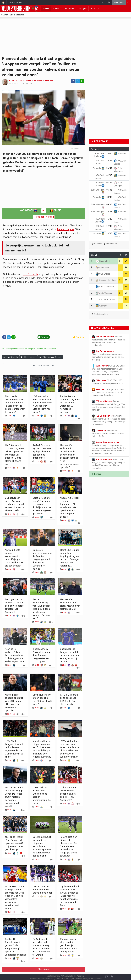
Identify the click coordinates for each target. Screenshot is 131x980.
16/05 (109, 212)
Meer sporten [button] (15, 2)
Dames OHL (103, 261)
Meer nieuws (44, 366)
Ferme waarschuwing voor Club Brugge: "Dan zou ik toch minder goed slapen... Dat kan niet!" (42, 609)
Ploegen (83, 9)
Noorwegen (28, 210)
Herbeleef (39, 217)
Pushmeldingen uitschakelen (89, 972)
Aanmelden (119, 2)
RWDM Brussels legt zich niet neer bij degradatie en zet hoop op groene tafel (42, 451)
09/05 (109, 197)
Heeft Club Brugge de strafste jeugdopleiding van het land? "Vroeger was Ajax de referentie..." (109, 464)
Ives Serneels (30, 274)
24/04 (109, 161)
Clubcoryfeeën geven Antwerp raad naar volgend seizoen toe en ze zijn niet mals (14, 504)
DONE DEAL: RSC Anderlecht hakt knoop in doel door (42, 890)
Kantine (57, 9)
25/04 (109, 168)
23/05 (109, 233)
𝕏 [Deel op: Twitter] (78, 81)
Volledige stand (101, 314)
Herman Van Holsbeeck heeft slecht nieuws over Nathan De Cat (108, 433)
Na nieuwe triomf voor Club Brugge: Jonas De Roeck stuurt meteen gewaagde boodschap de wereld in (14, 797)
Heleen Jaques (66, 229)
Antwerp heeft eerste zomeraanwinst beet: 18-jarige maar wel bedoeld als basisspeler (109, 341)
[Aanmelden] (4, 357)
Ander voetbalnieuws (13, 15)
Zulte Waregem (104, 293)
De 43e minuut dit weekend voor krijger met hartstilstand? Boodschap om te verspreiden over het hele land (42, 846)
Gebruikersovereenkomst (40, 972)
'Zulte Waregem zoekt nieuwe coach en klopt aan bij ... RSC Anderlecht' (68, 794)
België (56, 210)
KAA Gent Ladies (105, 287)
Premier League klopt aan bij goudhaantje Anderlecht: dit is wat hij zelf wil (69, 945)
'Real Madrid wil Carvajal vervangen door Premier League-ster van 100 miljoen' (42, 655)
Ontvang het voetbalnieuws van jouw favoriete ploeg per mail (29, 349)
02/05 (109, 183)
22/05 (109, 226)
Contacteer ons (54, 969)
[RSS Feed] (112, 970)
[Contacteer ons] (107, 970)
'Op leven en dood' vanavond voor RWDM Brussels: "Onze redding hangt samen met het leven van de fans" (70, 896)
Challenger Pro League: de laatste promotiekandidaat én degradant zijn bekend (70, 655)
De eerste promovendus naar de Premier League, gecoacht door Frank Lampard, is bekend (42, 559)
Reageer (29, 84)
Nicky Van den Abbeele (52, 357)
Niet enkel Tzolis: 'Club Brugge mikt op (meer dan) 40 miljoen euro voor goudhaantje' (14, 843)
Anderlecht (102, 267)
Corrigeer (79, 337)
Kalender (98, 244)
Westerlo (120, 154)
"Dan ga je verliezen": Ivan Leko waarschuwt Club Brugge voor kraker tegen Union (15, 655)
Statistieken (111, 244)
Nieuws (46, 9)
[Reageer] (24, 416)
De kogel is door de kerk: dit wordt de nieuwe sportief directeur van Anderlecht (15, 606)
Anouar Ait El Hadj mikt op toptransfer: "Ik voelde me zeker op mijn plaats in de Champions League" (69, 507)
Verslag (50, 217)
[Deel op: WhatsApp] (82, 81)
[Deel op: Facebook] (73, 81)
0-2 (44, 211)
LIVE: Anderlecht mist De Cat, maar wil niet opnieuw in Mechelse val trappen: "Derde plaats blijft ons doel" (15, 455)
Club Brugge (103, 274)
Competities (69, 9)
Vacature (80, 969)
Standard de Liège (106, 280)
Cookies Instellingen (64, 972)
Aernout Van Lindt (19, 80)
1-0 (109, 153)
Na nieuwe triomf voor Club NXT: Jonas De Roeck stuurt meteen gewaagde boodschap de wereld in (109, 420)
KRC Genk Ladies (105, 299)
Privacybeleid (68, 969)
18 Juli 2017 (16, 84)
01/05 (109, 175)
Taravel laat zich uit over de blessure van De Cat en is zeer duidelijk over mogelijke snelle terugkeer (69, 846)
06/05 (109, 190)
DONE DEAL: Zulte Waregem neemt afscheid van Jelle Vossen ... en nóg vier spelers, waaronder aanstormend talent (108, 370)
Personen (95, 9)
